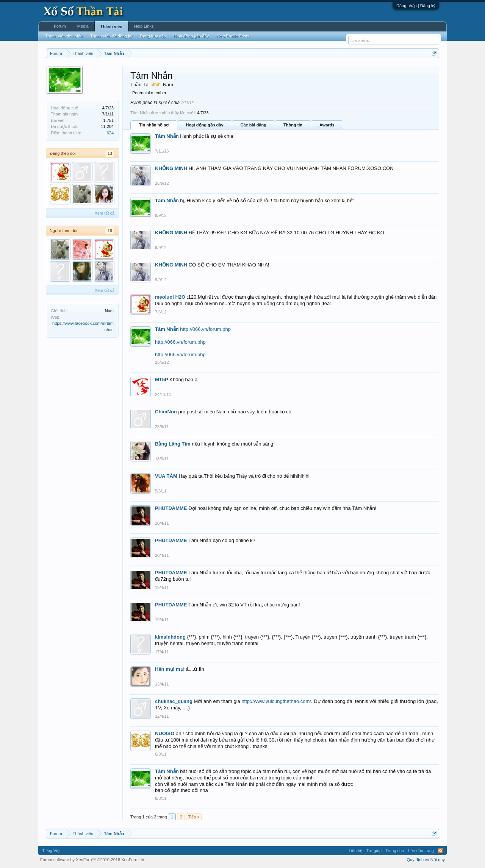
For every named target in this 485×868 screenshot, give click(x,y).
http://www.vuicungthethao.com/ (276, 701)
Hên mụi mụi (170, 669)
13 (110, 153)
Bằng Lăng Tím (173, 444)
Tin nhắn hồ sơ (154, 125)
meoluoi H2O (170, 297)
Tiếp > (194, 817)
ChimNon (166, 412)
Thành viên (111, 26)
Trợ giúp (374, 851)
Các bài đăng (253, 125)
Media (83, 26)
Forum (60, 26)
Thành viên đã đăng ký (111, 36)
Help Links (144, 26)
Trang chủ (395, 851)
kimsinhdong (170, 637)
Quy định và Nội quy (426, 860)
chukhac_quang (174, 701)
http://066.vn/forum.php (205, 329)
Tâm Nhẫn (167, 136)
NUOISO (165, 733)
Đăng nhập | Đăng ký (416, 6)
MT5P (162, 379)
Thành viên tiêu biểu (64, 36)
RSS (440, 851)
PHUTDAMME (171, 508)
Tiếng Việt (51, 851)
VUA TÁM (166, 476)
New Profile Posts (233, 36)
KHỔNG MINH (171, 168)
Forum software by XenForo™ (93, 860)
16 (110, 231)
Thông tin (293, 125)
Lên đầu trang (421, 851)
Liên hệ (355, 851)
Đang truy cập (153, 36)
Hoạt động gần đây (204, 125)
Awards (327, 125)
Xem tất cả (105, 213)
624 (110, 133)
